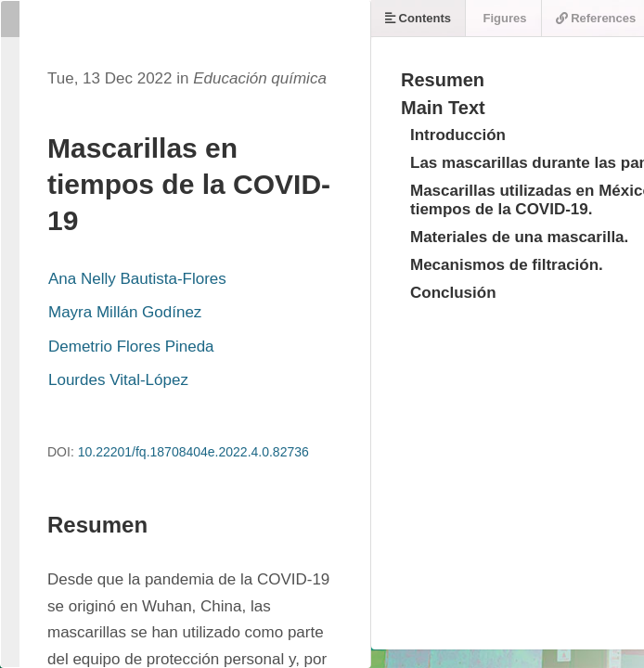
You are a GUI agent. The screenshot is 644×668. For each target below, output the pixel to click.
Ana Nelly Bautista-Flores (137, 279)
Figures (503, 18)
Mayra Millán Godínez (125, 312)
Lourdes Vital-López (118, 380)
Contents (418, 18)
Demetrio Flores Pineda (131, 347)
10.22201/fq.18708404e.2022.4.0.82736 (193, 452)
